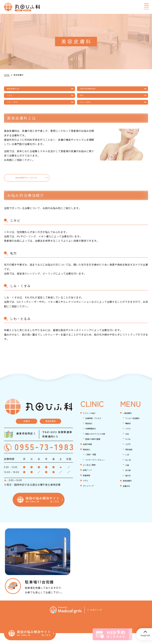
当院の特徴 (89, 462)
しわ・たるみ (88, 106)
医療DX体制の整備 (96, 457)
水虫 (128, 442)
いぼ (128, 464)
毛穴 (83, 98)
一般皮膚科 (129, 421)
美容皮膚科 (129, 491)
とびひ (129, 453)
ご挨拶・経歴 (93, 473)
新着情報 (88, 499)
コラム (87, 504)
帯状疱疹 (130, 458)
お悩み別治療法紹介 (92, 89)
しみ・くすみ (15, 106)
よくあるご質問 (92, 488)
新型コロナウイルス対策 (96, 449)
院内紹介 (90, 436)
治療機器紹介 (93, 442)
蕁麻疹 (129, 432)
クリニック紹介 (92, 421)
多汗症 (129, 480)
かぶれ (129, 448)
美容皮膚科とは (16, 89)
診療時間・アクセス (96, 429)
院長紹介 (88, 468)
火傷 (128, 475)
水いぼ (129, 469)
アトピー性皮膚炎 (136, 426)
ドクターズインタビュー (96, 480)
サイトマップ (91, 509)
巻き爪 (129, 485)
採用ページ (89, 493)
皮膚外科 (128, 496)
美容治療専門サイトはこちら (27, 184)
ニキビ (11, 98)
